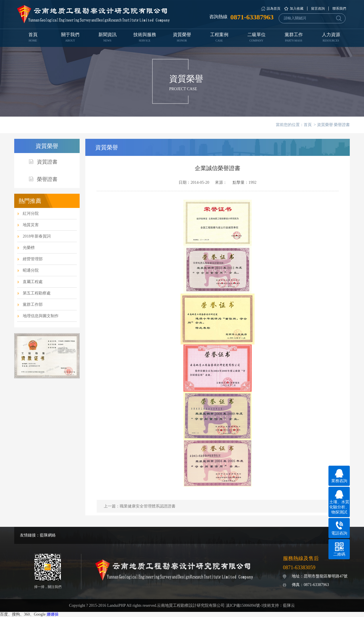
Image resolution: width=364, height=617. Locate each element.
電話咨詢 (339, 528)
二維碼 (339, 549)
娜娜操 (53, 614)
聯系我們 (339, 9)
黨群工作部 (33, 305)
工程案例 (219, 38)
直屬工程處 (33, 282)
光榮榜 (29, 248)
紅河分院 (31, 213)
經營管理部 (33, 259)
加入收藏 (297, 9)
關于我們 (70, 38)
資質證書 (43, 162)
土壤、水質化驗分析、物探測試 (339, 502)
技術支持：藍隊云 (279, 605)
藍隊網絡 (48, 535)
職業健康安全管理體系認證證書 (148, 506)
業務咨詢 (339, 476)
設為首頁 (274, 9)
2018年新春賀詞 (37, 236)
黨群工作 (294, 38)
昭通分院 (31, 270)
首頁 (33, 38)
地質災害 (31, 225)
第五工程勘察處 (37, 293)
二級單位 (256, 38)
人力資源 (331, 38)
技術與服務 (145, 38)
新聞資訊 (107, 38)
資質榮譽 (182, 38)
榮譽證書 (342, 125)
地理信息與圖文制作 (41, 316)
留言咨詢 (318, 9)
